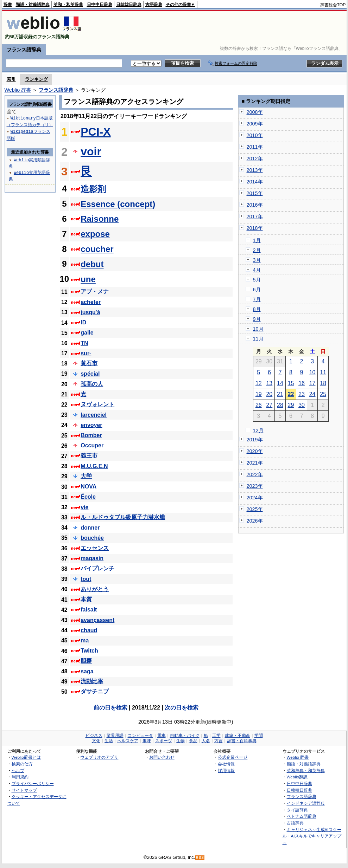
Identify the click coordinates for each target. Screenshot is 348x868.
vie (84, 507)
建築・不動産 (238, 736)
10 (312, 372)
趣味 (147, 741)
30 (302, 405)
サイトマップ (24, 790)
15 (291, 383)
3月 (257, 260)
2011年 (255, 147)
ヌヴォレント (97, 404)
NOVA (88, 487)
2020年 (255, 451)
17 (312, 383)
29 (291, 405)
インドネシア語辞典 (306, 803)
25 (323, 394)
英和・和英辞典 (68, 5)
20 (269, 394)
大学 (86, 476)
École (88, 497)
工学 (216, 736)
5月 (257, 280)
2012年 (255, 158)
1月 (257, 240)
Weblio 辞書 (18, 90)
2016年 (255, 205)
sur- (86, 353)
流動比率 (92, 681)
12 (259, 383)
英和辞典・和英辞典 (306, 770)
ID (83, 322)
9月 (257, 319)
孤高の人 (92, 384)
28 (280, 405)
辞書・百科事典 (242, 741)
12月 (258, 430)
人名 (206, 741)
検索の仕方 (22, 764)
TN (84, 343)
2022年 (255, 474)
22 (291, 394)
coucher (97, 249)
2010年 (255, 135)
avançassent (97, 620)
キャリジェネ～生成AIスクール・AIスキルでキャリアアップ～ (312, 836)
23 (302, 394)
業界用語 (115, 736)
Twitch (89, 651)
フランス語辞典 (24, 50)
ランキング (36, 79)
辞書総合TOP (333, 5)
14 (280, 383)
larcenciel (94, 415)
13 (269, 383)
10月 (258, 329)
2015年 (255, 193)
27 (269, 405)
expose (95, 234)
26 (259, 405)
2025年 (255, 509)
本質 (86, 599)
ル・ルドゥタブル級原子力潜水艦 (123, 517)
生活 (109, 741)
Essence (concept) (118, 204)
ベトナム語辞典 (302, 816)
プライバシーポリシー (33, 783)
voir (91, 151)
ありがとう (95, 589)
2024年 (255, 498)
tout (86, 579)
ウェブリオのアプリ (99, 757)
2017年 (255, 216)
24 (312, 394)
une (88, 279)
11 (323, 372)
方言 (219, 741)
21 (280, 394)
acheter (91, 302)
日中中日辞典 (100, 5)
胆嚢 (86, 661)
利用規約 (20, 777)
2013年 (255, 170)
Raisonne (100, 219)
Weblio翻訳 (297, 777)
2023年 (255, 486)
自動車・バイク (185, 736)
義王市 (89, 456)
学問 (259, 736)
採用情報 (226, 770)
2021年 (255, 463)
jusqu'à (90, 312)
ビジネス (94, 736)
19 (259, 394)
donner (90, 528)
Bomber (91, 435)
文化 (96, 741)
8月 (257, 309)
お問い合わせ (162, 757)
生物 (181, 741)
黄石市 (89, 363)
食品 (193, 741)
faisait (89, 610)
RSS (200, 858)
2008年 (255, 112)
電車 (162, 736)
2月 (257, 250)
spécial (90, 374)
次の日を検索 (182, 708)
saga (87, 671)
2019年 (255, 440)
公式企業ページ (233, 757)
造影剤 (93, 189)
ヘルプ (18, 770)
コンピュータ (140, 736)
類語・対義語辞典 (33, 5)
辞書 (8, 5)
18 (323, 383)
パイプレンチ (97, 568)
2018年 (255, 228)
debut (92, 264)
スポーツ (164, 741)
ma (85, 640)
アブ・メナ (95, 292)
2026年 (255, 521)
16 (302, 383)
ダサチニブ (95, 691)
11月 (258, 339)
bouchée (92, 538)
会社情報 (226, 764)
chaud (89, 630)
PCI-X (96, 132)
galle (87, 333)
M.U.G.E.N (94, 466)
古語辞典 (154, 5)
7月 (257, 299)
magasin (92, 558)
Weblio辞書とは (26, 757)
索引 (11, 79)
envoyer (91, 425)
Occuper (92, 445)
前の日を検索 (110, 708)
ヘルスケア (128, 741)
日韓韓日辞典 (129, 5)
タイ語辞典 (297, 810)
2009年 (255, 124)
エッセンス (95, 548)
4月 (257, 270)
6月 (257, 290)
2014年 (255, 182)
